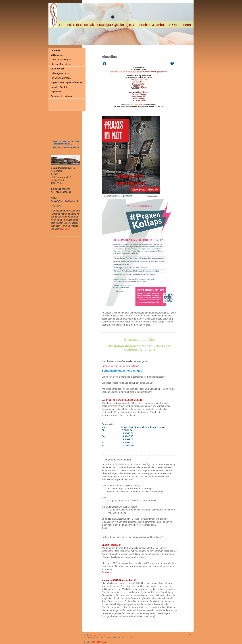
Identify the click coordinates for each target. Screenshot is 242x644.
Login (190, 634)
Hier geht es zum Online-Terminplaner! (120, 366)
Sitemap (102, 635)
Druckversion (91, 635)
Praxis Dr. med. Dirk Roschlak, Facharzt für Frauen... (66, 143)
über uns (64, 229)
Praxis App (107, 572)
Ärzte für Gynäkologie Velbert (66, 147)
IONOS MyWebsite (99, 642)
